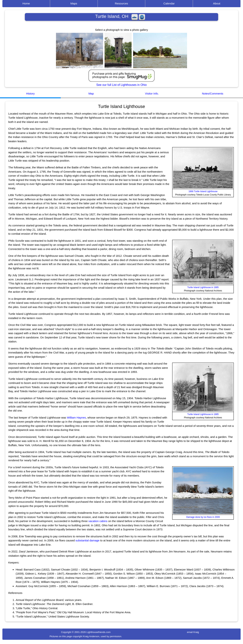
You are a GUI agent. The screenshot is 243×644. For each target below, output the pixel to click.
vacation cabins (98, 521)
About (217, 3)
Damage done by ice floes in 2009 (203, 517)
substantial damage (87, 540)
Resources (121, 3)
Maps (74, 3)
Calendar (169, 3)
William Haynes (76, 418)
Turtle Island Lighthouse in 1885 (203, 287)
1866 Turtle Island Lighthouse (203, 191)
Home (26, 3)
